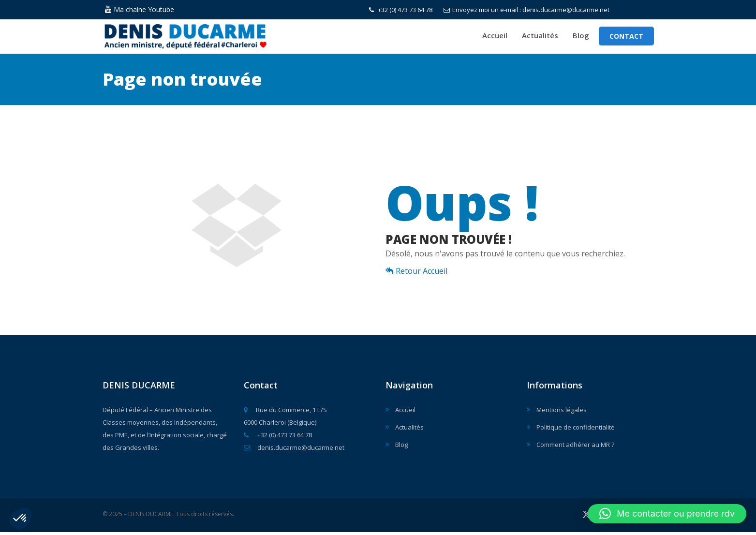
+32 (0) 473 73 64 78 (401, 10)
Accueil (495, 37)
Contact (626, 37)
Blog (581, 37)
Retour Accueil (416, 274)
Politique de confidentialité (576, 430)
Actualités (540, 37)
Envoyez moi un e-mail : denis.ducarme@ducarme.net (526, 10)
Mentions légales (562, 413)
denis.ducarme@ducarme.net (294, 450)
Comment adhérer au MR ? (575, 447)
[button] (20, 519)
